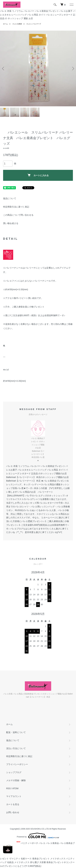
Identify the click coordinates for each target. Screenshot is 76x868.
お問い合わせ (13, 812)
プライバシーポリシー (17, 764)
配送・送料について (16, 732)
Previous (3, 69)
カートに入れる (38, 175)
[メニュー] (71, 5)
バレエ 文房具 (17, 24)
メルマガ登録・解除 (16, 780)
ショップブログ (14, 772)
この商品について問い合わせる (18, 215)
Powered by (38, 836)
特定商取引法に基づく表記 (16, 207)
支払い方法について (16, 748)
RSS (8, 788)
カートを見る (13, 804)
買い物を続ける (11, 223)
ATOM (15, 788)
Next (73, 69)
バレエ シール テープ (34, 24)
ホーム (5, 24)
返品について (10, 198)
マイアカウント (14, 796)
